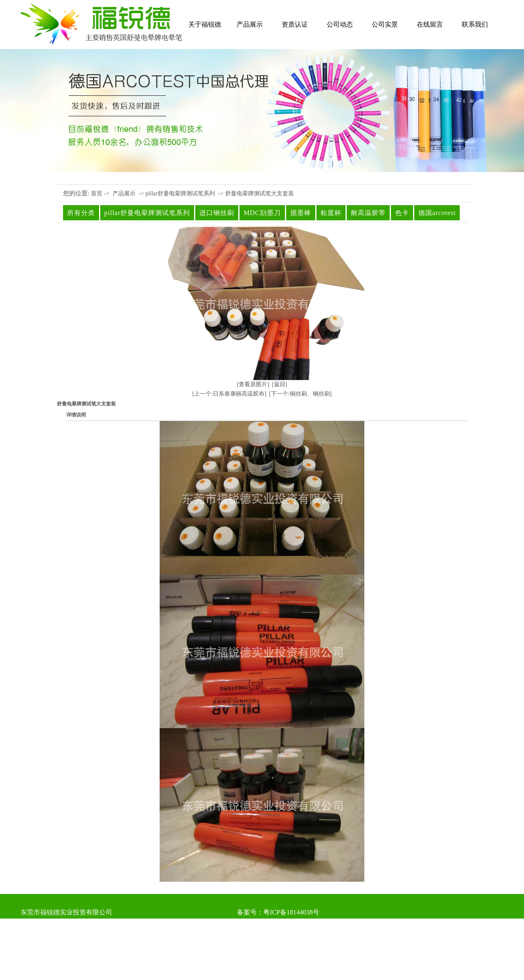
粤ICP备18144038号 (291, 912)
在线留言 (430, 24)
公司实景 (385, 24)
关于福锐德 (205, 24)
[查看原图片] (253, 384)
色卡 (402, 213)
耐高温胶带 (368, 213)
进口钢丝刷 (217, 213)
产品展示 (250, 24)
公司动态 (340, 24)
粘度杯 (331, 213)
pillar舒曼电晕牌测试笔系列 (180, 194)
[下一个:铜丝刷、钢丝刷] (300, 394)
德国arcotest (437, 213)
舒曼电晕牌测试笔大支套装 (260, 194)
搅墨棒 (301, 213)
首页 (97, 194)
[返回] (279, 384)
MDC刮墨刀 (262, 213)
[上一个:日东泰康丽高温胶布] (229, 394)
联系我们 (475, 24)
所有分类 (81, 213)
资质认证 (295, 24)
